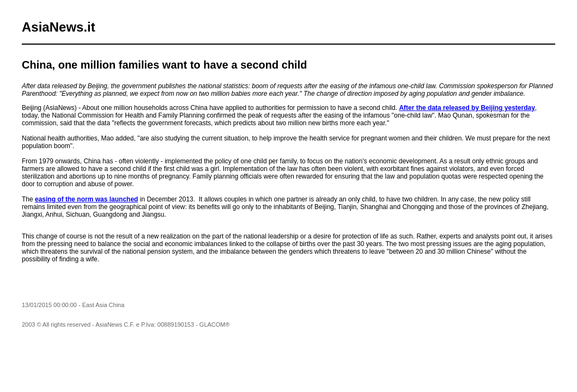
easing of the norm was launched (86, 199)
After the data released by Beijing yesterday (467, 108)
